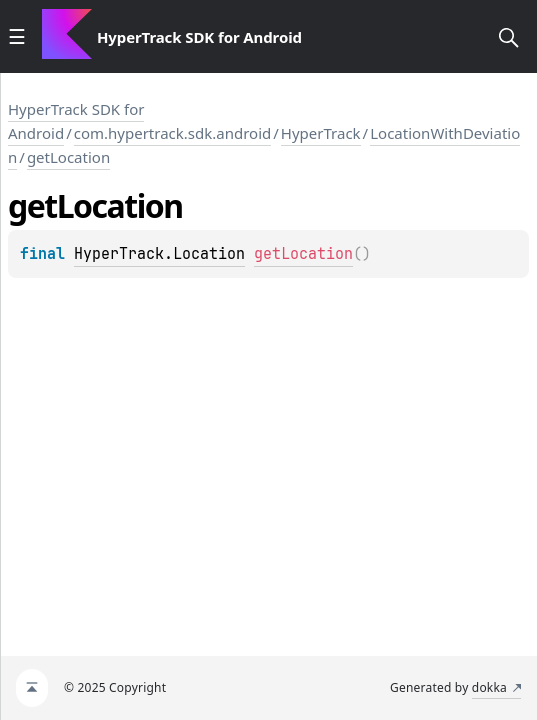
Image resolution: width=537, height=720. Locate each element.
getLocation (68, 157)
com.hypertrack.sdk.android (173, 133)
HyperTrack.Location (159, 254)
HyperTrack (321, 133)
